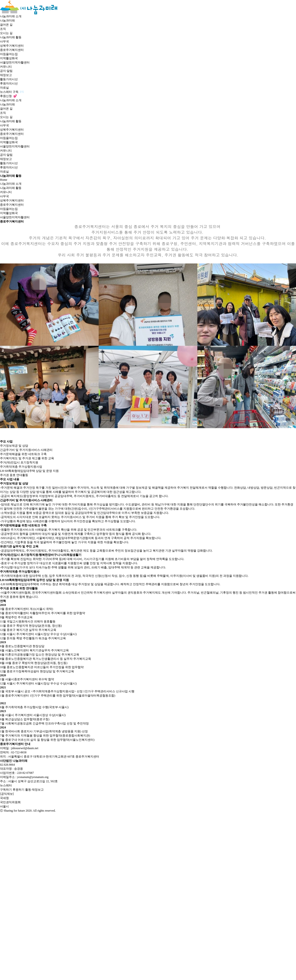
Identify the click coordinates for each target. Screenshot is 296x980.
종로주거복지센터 (12, 50)
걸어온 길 (6, 25)
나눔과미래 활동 (11, 37)
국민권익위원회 (10, 802)
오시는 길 (6, 33)
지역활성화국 (9, 58)
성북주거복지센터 (12, 46)
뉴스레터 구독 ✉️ (12, 92)
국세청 (4, 798)
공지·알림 (6, 71)
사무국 (4, 41)
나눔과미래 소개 (11, 16)
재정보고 (6, 75)
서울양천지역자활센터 (15, 62)
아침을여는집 (9, 54)
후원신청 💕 (9, 96)
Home (4, 180)
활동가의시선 (9, 79)
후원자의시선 (9, 83)
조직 (3, 29)
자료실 (4, 88)
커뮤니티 (6, 67)
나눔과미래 (7, 20)
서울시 (4, 806)
